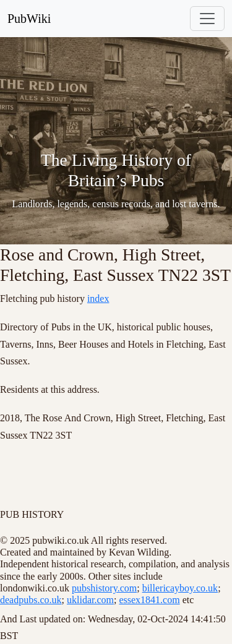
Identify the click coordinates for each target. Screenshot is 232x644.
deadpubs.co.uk (31, 600)
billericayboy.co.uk (180, 588)
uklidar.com (90, 600)
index (98, 298)
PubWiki (29, 19)
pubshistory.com (104, 588)
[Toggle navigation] (207, 19)
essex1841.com (149, 600)
